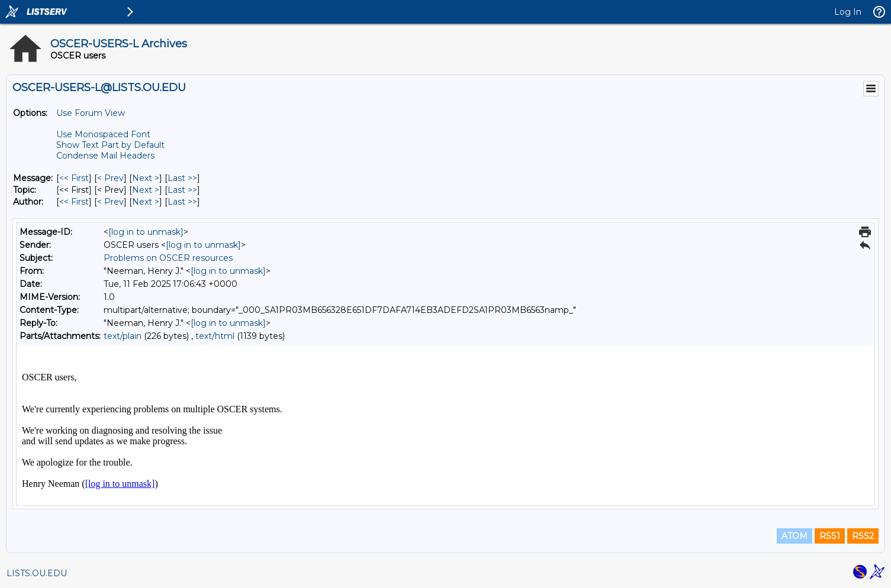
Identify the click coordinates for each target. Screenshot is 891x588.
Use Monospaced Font (103, 134)
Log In (848, 12)
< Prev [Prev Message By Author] (110, 202)
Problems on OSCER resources (168, 258)
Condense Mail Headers (105, 156)
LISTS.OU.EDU (37, 573)
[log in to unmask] (146, 232)
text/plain (123, 336)
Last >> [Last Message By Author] (182, 202)
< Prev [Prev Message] (110, 178)
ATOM (794, 536)
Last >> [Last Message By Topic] (182, 190)
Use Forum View (91, 113)
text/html (215, 336)
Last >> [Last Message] (182, 178)
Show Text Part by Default (110, 145)
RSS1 (830, 536)
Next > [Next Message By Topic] (146, 190)
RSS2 (863, 536)
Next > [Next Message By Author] (146, 202)
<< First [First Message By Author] (74, 202)
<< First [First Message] (74, 178)
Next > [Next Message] (146, 178)
